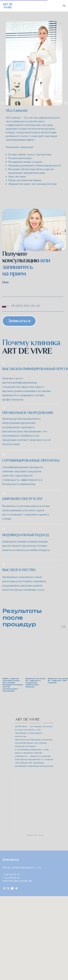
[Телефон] (4, 888)
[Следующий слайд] (66, 103)
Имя (5, 283)
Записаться (19, 321)
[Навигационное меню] (64, 6)
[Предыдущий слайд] (2, 103)
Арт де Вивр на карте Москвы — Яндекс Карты (35, 835)
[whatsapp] (12, 888)
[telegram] (16, 888)
